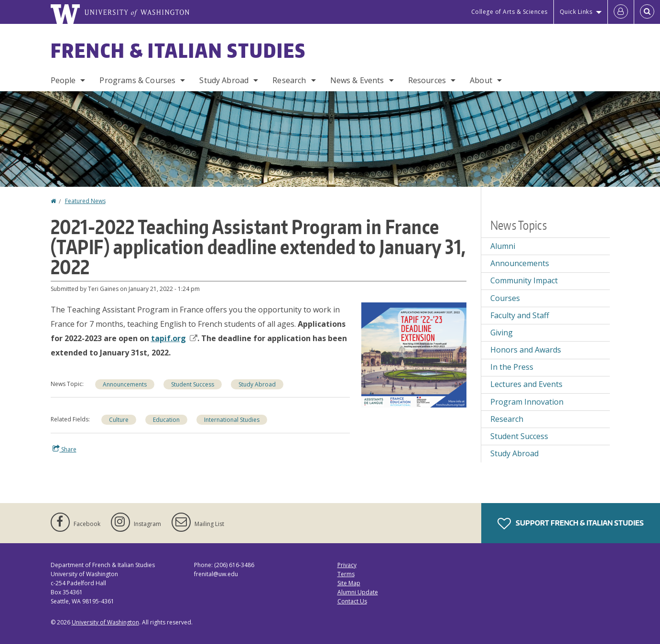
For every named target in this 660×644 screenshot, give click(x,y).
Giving (502, 333)
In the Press (512, 367)
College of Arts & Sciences (509, 12)
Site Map (349, 583)
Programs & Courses (137, 80)
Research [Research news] (507, 419)
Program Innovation (527, 402)
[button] (414, 354)
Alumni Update (358, 592)
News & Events (357, 80)
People (63, 80)
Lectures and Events (526, 384)
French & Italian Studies (178, 51)
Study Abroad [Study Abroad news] (257, 384)
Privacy (347, 565)
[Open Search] (647, 12)
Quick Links (576, 12)
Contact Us (352, 601)
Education (166, 420)
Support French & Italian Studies (571, 524)
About (481, 80)
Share (65, 449)
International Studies (232, 420)
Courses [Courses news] (505, 298)
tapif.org (174, 338)
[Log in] (621, 12)
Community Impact (524, 280)
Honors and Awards (526, 350)
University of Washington (105, 622)
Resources (427, 80)
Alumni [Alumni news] (503, 246)
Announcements (125, 384)
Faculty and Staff (520, 315)
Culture (119, 420)
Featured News (85, 201)
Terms (346, 574)
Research (289, 80)
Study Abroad (224, 80)
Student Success (193, 384)
